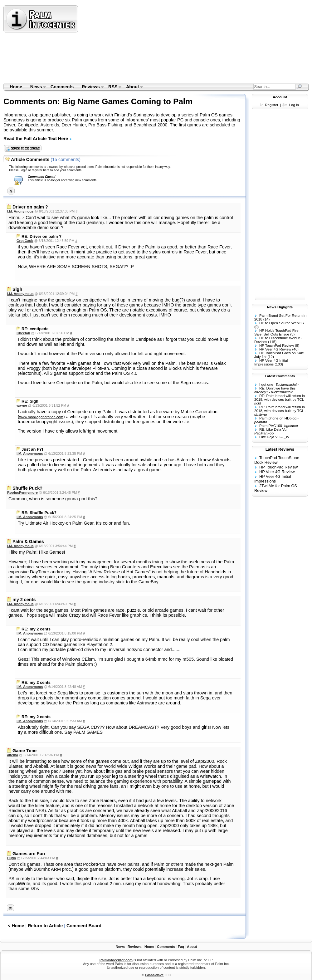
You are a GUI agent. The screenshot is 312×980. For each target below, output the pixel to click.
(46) (295, 349)
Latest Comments (280, 376)
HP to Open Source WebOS (282, 323)
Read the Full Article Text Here (38, 139)
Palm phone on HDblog (278, 418)
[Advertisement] (128, 44)
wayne (22, 405)
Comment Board (84, 926)
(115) (272, 342)
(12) (271, 357)
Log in (294, 105)
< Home (16, 926)
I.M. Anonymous (20, 211)
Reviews (91, 87)
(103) (279, 364)
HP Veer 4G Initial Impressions (271, 362)
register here (41, 170)
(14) (266, 319)
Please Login (18, 170)
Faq (181, 947)
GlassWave (154, 975)
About (132, 87)
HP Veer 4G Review (275, 349)
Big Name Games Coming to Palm (127, 101)
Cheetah (23, 333)
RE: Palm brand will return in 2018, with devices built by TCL (280, 398)
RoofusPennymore (22, 492)
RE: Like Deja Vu (273, 429)
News (36, 87)
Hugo (12, 858)
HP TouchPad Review (277, 345)
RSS (113, 87)
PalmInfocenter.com (116, 960)
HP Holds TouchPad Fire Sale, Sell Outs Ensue (276, 332)
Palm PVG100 (271, 426)
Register (272, 105)
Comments (62, 87)
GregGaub (25, 241)
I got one (266, 385)
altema (13, 755)
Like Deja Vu (269, 437)
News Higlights (280, 307)
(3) (292, 334)
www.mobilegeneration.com (41, 417)
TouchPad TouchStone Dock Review (277, 460)
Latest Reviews (280, 449)
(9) (256, 327)
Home (16, 87)
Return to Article (45, 926)
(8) (297, 345)
